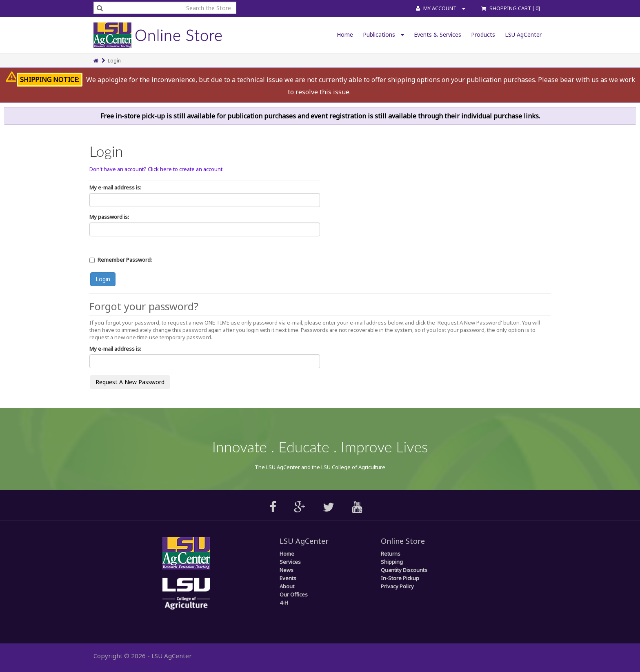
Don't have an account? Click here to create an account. (157, 169)
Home (345, 34)
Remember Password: (125, 260)
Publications (383, 34)
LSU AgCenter (523, 34)
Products (483, 34)
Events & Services (438, 34)
